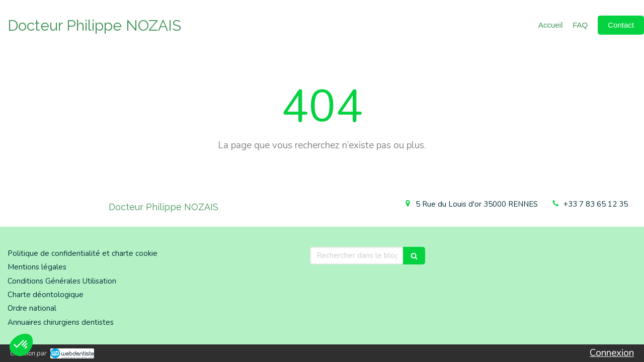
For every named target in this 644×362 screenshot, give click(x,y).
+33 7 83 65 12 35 (596, 204)
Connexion (612, 353)
